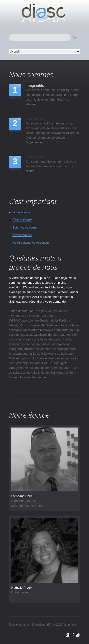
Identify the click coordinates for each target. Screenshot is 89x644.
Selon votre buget (25, 227)
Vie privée (70, 625)
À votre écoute (23, 220)
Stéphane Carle (22, 496)
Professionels (35, 157)
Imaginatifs (35, 85)
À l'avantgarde (22, 235)
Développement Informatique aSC (45, 13)
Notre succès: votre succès (31, 243)
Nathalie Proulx (22, 588)
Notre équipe (21, 212)
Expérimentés (35, 119)
